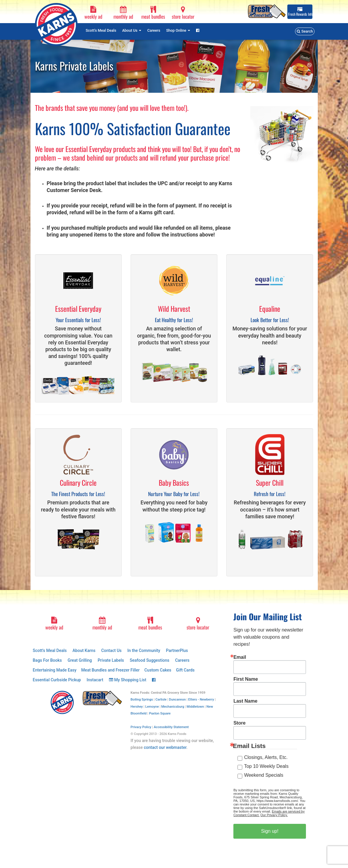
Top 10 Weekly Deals (266, 766)
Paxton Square (160, 713)
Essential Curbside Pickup (57, 680)
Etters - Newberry (201, 700)
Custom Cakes (158, 670)
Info (300, 12)
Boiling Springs (142, 700)
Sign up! (270, 831)
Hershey (137, 707)
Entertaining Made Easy (55, 670)
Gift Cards (185, 670)
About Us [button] (132, 30)
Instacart (95, 680)
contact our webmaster (165, 747)
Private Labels (111, 660)
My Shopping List (128, 680)
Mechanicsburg (173, 707)
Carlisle (161, 700)
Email (240, 657)
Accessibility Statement (171, 727)
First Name (246, 679)
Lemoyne (152, 707)
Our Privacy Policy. (274, 815)
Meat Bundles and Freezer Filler (110, 670)
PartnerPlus (177, 650)
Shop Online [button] (178, 30)
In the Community (144, 650)
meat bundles (153, 13)
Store (239, 723)
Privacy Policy (141, 727)
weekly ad (93, 13)
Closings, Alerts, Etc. (266, 757)
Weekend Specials (264, 775)
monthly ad (123, 13)
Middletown (195, 707)
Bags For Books (47, 660)
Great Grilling (80, 660)
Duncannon (178, 700)
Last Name (245, 701)
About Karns (84, 650)
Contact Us (112, 650)
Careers (154, 30)
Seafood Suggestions (150, 660)
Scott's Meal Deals (101, 30)
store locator (183, 13)
